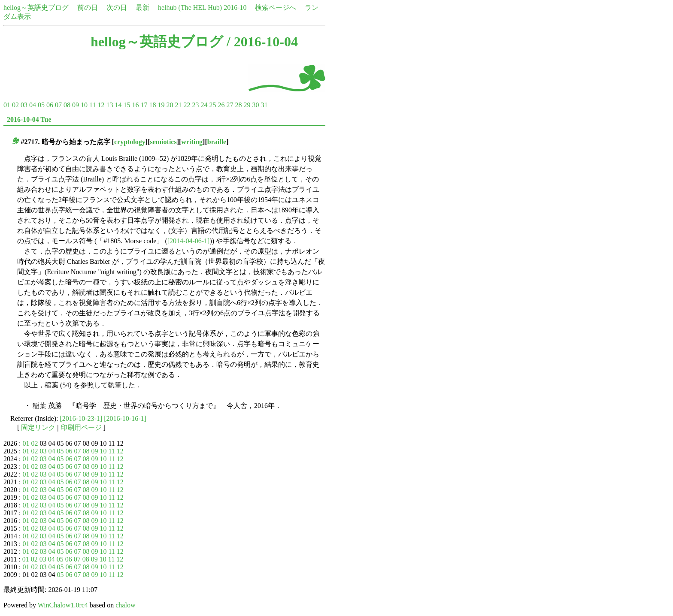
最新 (142, 8)
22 (187, 105)
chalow (125, 605)
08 (67, 105)
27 (230, 105)
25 (212, 105)
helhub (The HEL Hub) (190, 8)
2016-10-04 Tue (29, 119)
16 (135, 105)
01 (7, 105)
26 (221, 105)
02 (15, 105)
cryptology (130, 142)
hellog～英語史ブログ (36, 8)
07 (58, 105)
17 (144, 105)
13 (109, 105)
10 (84, 105)
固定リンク (38, 427)
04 (33, 105)
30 (255, 105)
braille (217, 142)
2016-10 (235, 8)
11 (92, 105)
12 (101, 105)
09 (76, 105)
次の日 (117, 8)
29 (247, 105)
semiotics (163, 142)
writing (192, 142)
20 (170, 105)
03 (24, 105)
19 (161, 105)
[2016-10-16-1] (125, 418)
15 (127, 105)
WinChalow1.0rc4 (63, 605)
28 (238, 105)
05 (41, 105)
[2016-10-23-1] (81, 418)
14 (118, 105)
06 (50, 105)
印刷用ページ (81, 427)
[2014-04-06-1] (189, 241)
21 (178, 105)
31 (264, 105)
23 (195, 105)
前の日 (88, 8)
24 (204, 105)
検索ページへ (276, 8)
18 (152, 105)
